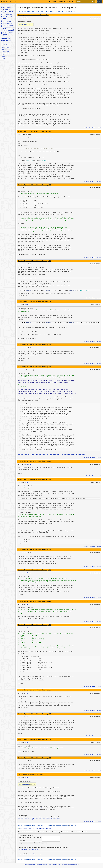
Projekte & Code (6, 17)
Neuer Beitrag (6, 48)
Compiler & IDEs (6, 15)
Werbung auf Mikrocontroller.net (70, 865)
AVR (40, 808)
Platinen (4, 20)
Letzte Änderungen (6, 40)
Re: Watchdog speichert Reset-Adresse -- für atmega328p (35, 131)
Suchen (4, 50)
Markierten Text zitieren (90, 128)
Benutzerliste (6, 51)
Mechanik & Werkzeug (8, 22)
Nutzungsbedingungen (55, 865)
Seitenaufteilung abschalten (42, 828)
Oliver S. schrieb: (25, 513)
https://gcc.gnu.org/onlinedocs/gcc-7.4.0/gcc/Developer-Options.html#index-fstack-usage (52, 455)
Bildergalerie (5, 53)
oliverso (29, 464)
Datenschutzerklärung (42, 865)
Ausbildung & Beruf (7, 32)
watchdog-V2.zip (24, 784)
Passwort (22, 840)
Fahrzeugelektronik (7, 25)
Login (99, 2)
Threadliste (5, 46)
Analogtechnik (6, 9)
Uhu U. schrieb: (24, 373)
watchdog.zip (23, 25)
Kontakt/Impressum (30, 865)
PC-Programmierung (7, 29)
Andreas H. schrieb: (26, 191)
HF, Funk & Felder (7, 24)
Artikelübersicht (5, 39)
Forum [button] (70, 2)
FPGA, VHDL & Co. (7, 11)
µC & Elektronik (6, 8)
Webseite (4, 36)
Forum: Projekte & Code (23, 5)
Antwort (99, 128)
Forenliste (5, 44)
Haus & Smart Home (7, 27)
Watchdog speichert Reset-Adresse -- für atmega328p (33, 15)
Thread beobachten (24, 828)
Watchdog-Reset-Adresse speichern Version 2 (31, 774)
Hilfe (3, 55)
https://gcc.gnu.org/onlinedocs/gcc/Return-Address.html (39, 819)
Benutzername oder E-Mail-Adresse (30, 837)
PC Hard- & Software (7, 31)
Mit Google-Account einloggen (28, 850)
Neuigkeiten (52, 2)
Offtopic (4, 34)
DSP (3, 13)
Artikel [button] (62, 2)
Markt (3, 18)
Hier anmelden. (37, 854)
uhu (27, 18)
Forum (2, 5)
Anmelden (5, 57)
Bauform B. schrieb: (26, 486)
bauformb (31, 370)
